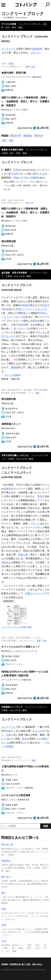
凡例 (33, 67)
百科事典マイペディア (12, 707)
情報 (27, 67)
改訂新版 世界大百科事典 (14, 273)
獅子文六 (39, 136)
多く (28, 178)
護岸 (23, 325)
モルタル (37, 731)
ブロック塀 (36, 524)
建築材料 (37, 49)
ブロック (35, 53)
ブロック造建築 (12, 375)
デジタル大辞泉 (9, 24)
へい (5, 739)
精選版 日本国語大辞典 (12, 150)
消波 (4, 562)
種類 (35, 178)
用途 (16, 178)
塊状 (9, 489)
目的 (45, 305)
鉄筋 (25, 305)
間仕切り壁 (15, 136)
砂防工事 (23, 555)
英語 (17, 170)
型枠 (40, 496)
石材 (9, 735)
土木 (45, 174)
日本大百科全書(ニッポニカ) (15, 455)
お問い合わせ (37, 964)
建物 (13, 367)
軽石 (25, 739)
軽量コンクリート (35, 593)
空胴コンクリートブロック (30, 309)
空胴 (4, 309)
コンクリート (9, 49)
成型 (35, 174)
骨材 (11, 141)
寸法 (13, 174)
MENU (3, 5)
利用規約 (5, 964)
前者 (35, 321)
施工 (4, 141)
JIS (15, 329)
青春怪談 (28, 136)
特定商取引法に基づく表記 (20, 964)
